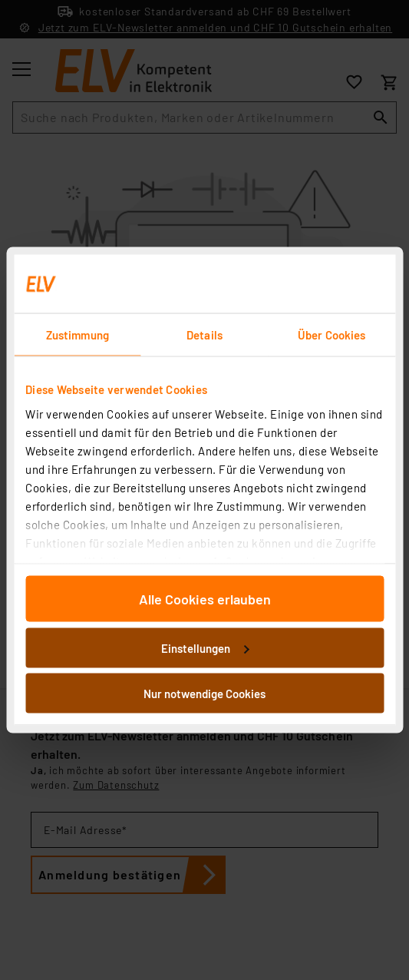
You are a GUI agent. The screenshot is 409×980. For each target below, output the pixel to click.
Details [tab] (204, 335)
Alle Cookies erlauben (205, 599)
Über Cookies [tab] (331, 335)
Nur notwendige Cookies (204, 694)
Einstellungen (205, 647)
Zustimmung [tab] (78, 335)
